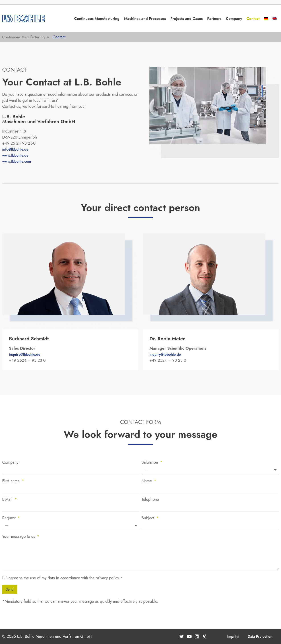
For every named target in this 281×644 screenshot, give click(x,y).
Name (147, 481)
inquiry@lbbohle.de (25, 354)
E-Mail (8, 500)
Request (9, 518)
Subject (149, 518)
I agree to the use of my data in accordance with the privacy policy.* (64, 578)
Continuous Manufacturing (97, 19)
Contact (253, 19)
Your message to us (19, 537)
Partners (214, 19)
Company (234, 19)
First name (12, 481)
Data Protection (260, 637)
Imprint (233, 637)
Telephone (150, 500)
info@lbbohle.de (15, 149)
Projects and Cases (187, 19)
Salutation (150, 463)
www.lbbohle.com (17, 161)
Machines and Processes (145, 19)
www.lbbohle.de (15, 155)
